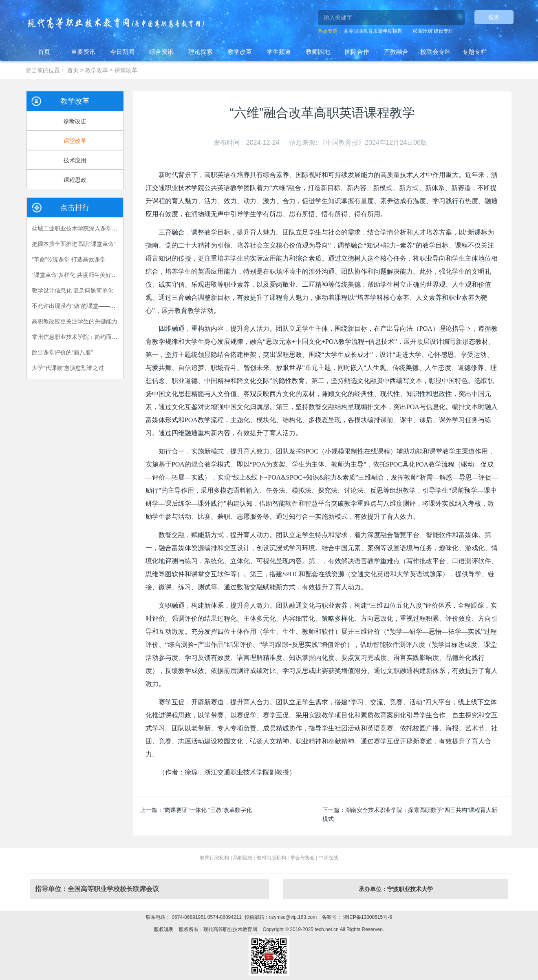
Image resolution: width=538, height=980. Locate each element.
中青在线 (329, 858)
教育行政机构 (214, 858)
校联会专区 (435, 52)
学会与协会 (302, 858)
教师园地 (318, 52)
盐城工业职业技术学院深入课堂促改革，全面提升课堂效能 (106, 228)
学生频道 (279, 52)
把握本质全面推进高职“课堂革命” (74, 244)
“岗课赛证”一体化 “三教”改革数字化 (208, 810)
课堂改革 (126, 70)
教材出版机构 (271, 858)
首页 (44, 52)
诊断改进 (75, 121)
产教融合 (396, 52)
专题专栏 (474, 52)
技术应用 (75, 160)
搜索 (494, 17)
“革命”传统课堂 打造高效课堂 (69, 259)
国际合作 (357, 52)
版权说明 (164, 929)
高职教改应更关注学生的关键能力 (75, 321)
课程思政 (75, 180)
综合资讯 (161, 52)
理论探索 (201, 52)
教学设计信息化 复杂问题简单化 (73, 290)
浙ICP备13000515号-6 (367, 917)
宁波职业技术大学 (410, 889)
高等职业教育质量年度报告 (373, 31)
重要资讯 (83, 52)
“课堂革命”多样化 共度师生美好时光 (77, 275)
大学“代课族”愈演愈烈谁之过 (68, 368)
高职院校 (243, 858)
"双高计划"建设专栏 (432, 31)
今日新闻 (122, 52)
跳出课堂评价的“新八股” (62, 352)
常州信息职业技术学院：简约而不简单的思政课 (92, 337)
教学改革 (240, 52)
